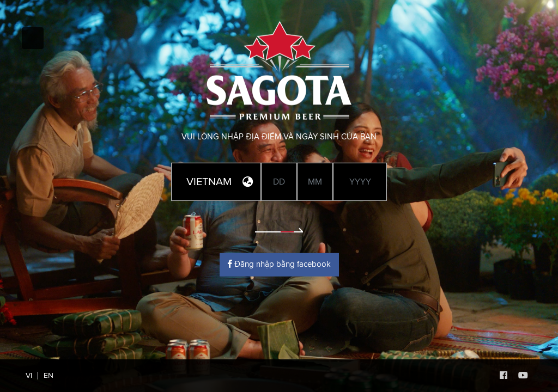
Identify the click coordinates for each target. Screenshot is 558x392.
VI (29, 376)
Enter (279, 223)
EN (48, 376)
